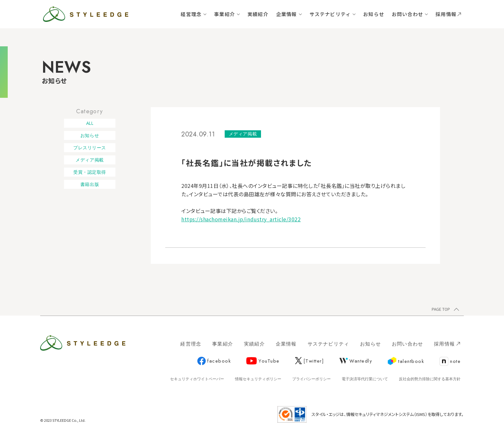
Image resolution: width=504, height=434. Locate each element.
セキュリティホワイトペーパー (197, 379)
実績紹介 (258, 14)
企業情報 (287, 14)
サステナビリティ (330, 14)
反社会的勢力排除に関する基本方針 (430, 379)
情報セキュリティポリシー (258, 379)
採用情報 (448, 14)
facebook (214, 361)
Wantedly (356, 361)
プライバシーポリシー (311, 379)
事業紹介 (225, 14)
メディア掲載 (90, 160)
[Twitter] (310, 361)
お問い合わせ (407, 14)
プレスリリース (90, 148)
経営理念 (191, 14)
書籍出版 (90, 184)
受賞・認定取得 (90, 172)
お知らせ (374, 14)
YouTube (263, 361)
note (450, 362)
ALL (90, 123)
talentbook (406, 361)
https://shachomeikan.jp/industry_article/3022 (241, 219)
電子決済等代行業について (365, 379)
